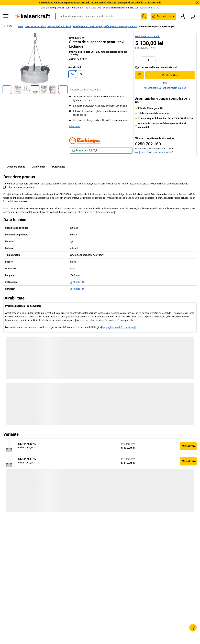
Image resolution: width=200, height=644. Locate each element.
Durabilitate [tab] (59, 167)
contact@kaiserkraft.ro (147, 8)
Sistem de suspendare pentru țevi (157, 26)
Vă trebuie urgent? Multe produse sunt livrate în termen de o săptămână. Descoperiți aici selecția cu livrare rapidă (100, 3)
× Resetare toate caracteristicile (85, 90)
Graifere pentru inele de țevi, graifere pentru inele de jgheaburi (105, 26)
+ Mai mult (75, 126)
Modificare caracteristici (148, 36)
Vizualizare (189, 446)
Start (20, 26)
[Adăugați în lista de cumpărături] (139, 75)
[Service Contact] (193, 628)
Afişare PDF (77, 282)
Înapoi (8, 26)
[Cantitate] (148, 60)
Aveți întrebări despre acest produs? (154, 152)
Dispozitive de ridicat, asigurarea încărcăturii (48, 26)
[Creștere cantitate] (159, 60)
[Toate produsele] (6, 16)
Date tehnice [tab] (39, 167)
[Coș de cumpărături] (192, 16)
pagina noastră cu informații (121, 327)
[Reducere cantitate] (137, 60)
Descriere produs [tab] (16, 167)
